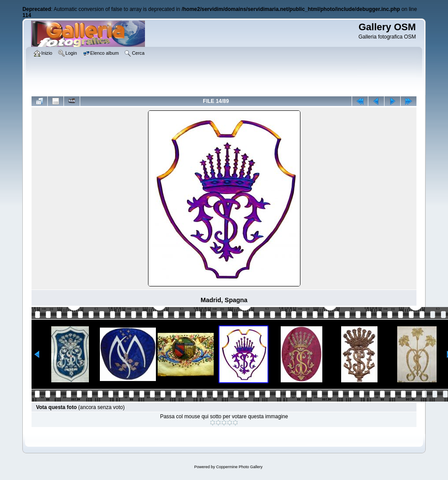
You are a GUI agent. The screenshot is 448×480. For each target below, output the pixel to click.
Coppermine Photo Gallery (239, 467)
